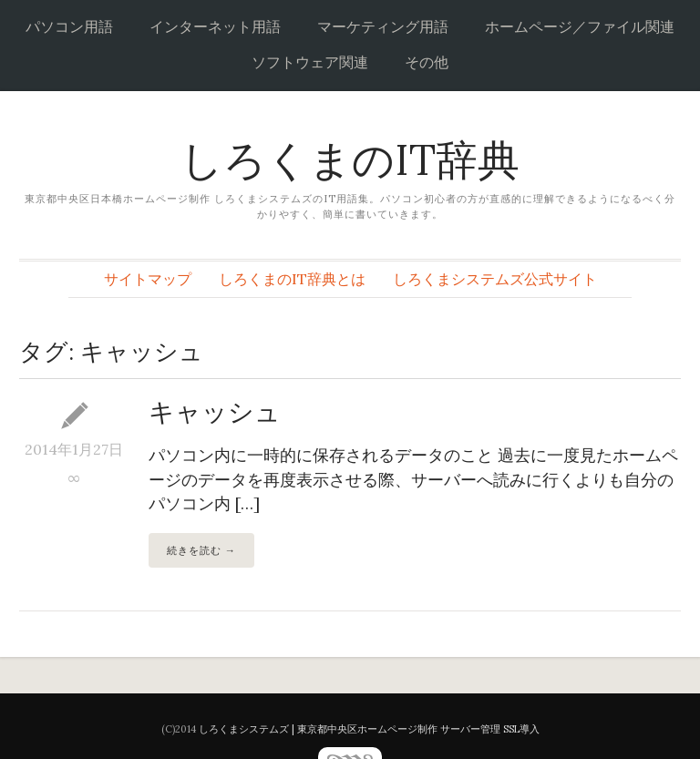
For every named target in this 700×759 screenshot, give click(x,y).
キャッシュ (215, 412)
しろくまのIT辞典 (350, 160)
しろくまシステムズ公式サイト (495, 279)
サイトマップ (148, 279)
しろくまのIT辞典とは (292, 279)
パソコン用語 (69, 26)
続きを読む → (201, 550)
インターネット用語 (215, 26)
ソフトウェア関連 (310, 62)
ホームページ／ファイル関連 (580, 26)
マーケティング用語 (383, 26)
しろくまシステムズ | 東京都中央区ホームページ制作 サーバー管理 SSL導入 (369, 729)
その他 (427, 62)
